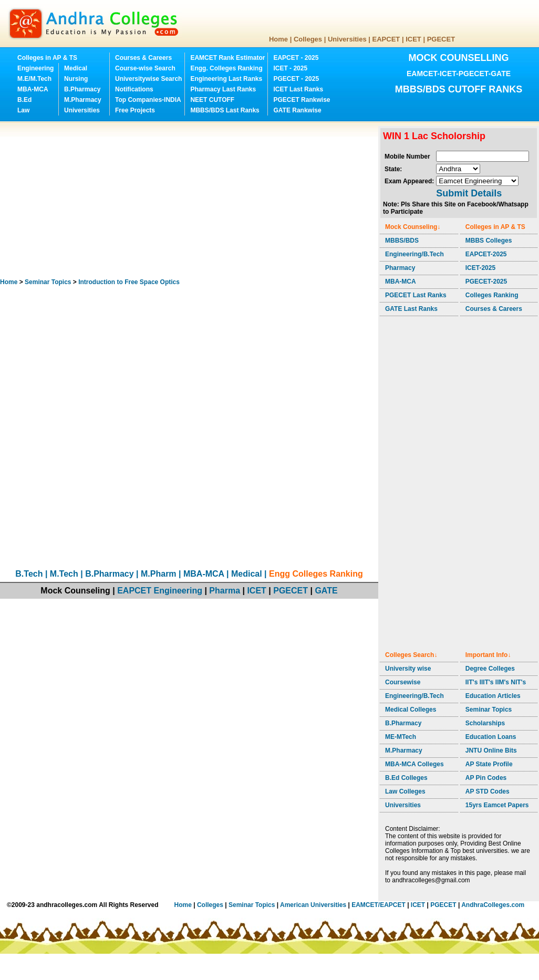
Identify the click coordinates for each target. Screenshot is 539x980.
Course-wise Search (145, 68)
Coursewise (403, 682)
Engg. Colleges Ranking (226, 68)
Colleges (308, 39)
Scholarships (485, 723)
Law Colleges (405, 791)
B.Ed (24, 100)
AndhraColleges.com (493, 905)
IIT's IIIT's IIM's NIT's (496, 682)
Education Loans (491, 737)
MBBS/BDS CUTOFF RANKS (459, 89)
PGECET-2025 (486, 282)
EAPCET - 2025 (296, 58)
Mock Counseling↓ (413, 227)
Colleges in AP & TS (47, 58)
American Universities (313, 905)
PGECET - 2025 (296, 79)
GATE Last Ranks (411, 309)
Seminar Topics (48, 282)
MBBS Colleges (489, 241)
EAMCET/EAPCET (379, 905)
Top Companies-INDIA (148, 100)
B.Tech (29, 574)
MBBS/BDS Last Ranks (225, 110)
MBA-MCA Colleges (414, 764)
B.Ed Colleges (406, 778)
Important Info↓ (488, 655)
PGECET (441, 39)
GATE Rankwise (297, 110)
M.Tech (64, 574)
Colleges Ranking (492, 295)
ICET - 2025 (290, 68)
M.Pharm (159, 574)
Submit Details (469, 193)
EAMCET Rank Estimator (227, 58)
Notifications (134, 89)
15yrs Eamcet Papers (497, 805)
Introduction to (129, 282)
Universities (347, 39)
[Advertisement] (157, 200)
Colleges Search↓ (411, 655)
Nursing (76, 79)
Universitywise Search (148, 79)
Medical (76, 68)
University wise (408, 669)
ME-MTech (401, 737)
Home (278, 39)
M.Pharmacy (83, 100)
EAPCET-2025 (486, 254)
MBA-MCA (33, 89)
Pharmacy (400, 268)
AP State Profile (489, 764)
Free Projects (135, 110)
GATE (326, 591)
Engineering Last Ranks (226, 79)
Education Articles (493, 696)
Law (23, 110)
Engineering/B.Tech (414, 254)
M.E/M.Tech (34, 79)
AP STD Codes (488, 791)
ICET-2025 (480, 268)
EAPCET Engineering (160, 591)
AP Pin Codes (486, 778)
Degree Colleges (490, 669)
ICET (413, 39)
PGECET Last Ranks (416, 295)
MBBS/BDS (402, 241)
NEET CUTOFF (212, 100)
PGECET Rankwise (302, 100)
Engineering (35, 68)
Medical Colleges (411, 710)
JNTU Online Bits (491, 750)
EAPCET (386, 39)
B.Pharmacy (82, 89)
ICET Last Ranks (298, 89)
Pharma (225, 591)
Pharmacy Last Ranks (223, 89)
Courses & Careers (143, 58)
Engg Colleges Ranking (316, 574)
